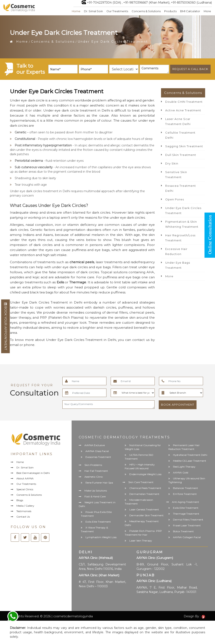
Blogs (20, 500)
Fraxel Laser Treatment (187, 525)
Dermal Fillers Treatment (188, 520)
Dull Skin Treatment (181, 155)
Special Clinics (25, 489)
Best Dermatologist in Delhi (33, 473)
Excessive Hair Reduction (176, 251)
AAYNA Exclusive (95, 445)
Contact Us (23, 517)
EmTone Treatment (185, 494)
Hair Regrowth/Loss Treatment (180, 238)
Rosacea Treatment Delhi (181, 188)
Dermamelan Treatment (144, 494)
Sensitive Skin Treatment (176, 175)
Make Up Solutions (96, 491)
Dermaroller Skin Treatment (146, 515)
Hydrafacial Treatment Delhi (190, 455)
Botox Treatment (183, 531)
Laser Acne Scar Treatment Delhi (178, 121)
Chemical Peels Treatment (145, 488)
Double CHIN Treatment (184, 102)
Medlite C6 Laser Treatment (190, 461)
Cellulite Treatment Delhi (180, 135)
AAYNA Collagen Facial (187, 537)
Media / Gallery (25, 506)
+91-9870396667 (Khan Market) (146, 3)
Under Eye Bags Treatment (178, 265)
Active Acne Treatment (183, 110)
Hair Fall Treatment (96, 471)
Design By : (194, 616)
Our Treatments (117, 11)
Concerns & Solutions (146, 11)
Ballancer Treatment (186, 488)
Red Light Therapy (184, 467)
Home (76, 11)
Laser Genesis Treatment (144, 509)
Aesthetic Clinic (94, 477)
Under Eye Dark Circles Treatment (183, 210)
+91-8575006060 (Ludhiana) (191, 3)
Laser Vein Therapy (141, 541)
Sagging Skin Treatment (184, 146)
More (207, 11)
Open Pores (175, 199)
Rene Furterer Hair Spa (99, 483)
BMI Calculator (190, 11)
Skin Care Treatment (141, 482)
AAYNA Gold (181, 472)
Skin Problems (93, 465)
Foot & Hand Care (95, 496)
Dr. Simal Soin (93, 11)
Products (170, 11)
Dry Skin (172, 163)
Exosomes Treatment (98, 457)
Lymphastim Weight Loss (101, 537)
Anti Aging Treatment (186, 502)
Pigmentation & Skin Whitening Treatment (182, 224)
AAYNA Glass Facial (97, 451)
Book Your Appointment (5, 326)
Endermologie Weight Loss (145, 474)
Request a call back (190, 69)
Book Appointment (178, 405)
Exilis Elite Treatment (98, 522)
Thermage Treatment (186, 514)
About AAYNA (25, 478)
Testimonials (24, 511)
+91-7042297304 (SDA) (104, 3)
